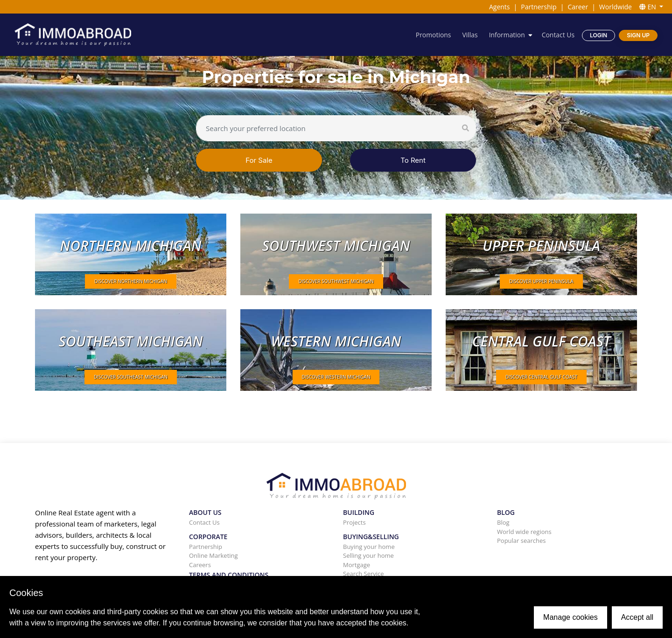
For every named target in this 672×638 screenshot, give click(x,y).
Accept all (637, 617)
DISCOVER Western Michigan (336, 377)
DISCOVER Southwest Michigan (336, 281)
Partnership (539, 7)
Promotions (433, 35)
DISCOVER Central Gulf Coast (541, 377)
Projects (354, 522)
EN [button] (649, 7)
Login (598, 35)
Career (578, 7)
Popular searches (521, 541)
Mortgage (357, 565)
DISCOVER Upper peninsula (541, 281)
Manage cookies (570, 617)
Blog (503, 522)
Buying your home (369, 547)
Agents (500, 7)
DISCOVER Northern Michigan (131, 281)
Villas (469, 35)
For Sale (259, 160)
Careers (200, 565)
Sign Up (638, 35)
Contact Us (558, 35)
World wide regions (524, 532)
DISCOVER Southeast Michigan (131, 377)
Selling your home (368, 555)
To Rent (413, 160)
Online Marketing (213, 555)
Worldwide (616, 7)
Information (507, 35)
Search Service (364, 574)
